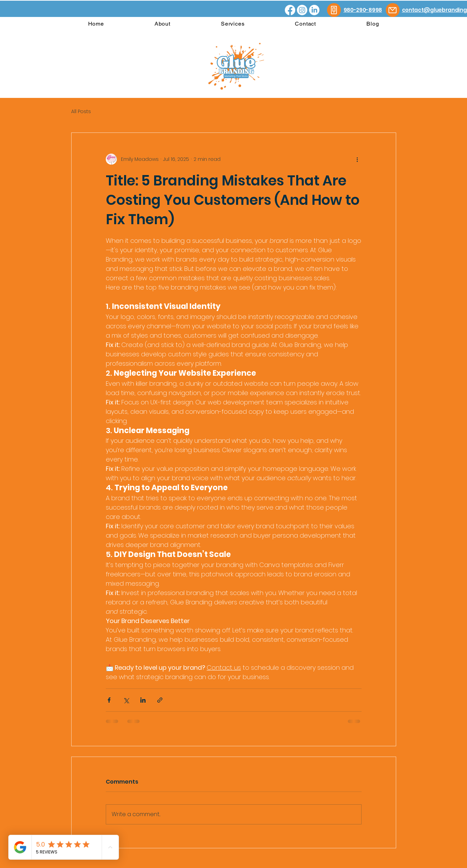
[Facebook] (290, 10)
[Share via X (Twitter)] (126, 700)
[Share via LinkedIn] (143, 700)
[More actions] (357, 159)
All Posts (81, 112)
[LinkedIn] (314, 10)
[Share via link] (160, 700)
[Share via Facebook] (109, 700)
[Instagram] (302, 10)
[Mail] (393, 10)
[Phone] (334, 10)
